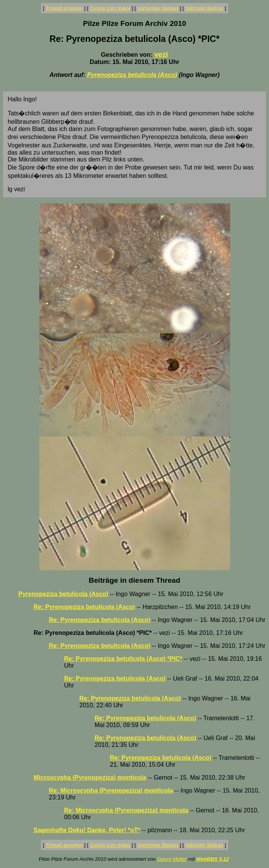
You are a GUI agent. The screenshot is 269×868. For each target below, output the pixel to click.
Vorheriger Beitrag (158, 8)
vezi (161, 54)
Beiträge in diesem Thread (135, 580)
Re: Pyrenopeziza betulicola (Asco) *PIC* (123, 659)
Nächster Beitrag (204, 8)
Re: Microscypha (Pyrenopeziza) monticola (111, 790)
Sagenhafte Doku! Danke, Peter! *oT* (87, 830)
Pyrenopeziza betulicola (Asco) (132, 75)
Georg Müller (172, 859)
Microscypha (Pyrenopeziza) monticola (90, 778)
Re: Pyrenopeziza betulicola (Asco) (84, 607)
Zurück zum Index (110, 8)
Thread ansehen (64, 8)
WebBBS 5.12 (213, 859)
